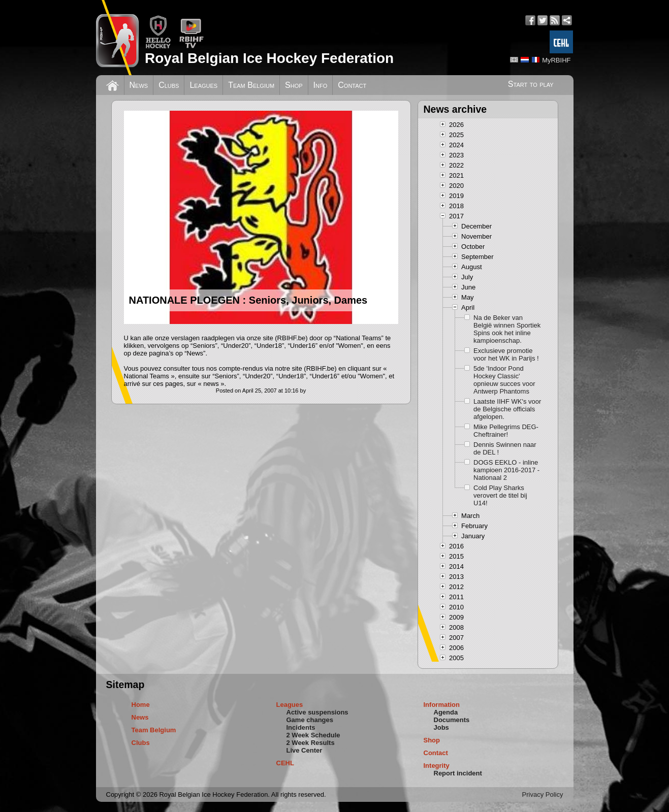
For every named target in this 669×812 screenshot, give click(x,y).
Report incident (458, 773)
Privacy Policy (543, 794)
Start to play (531, 84)
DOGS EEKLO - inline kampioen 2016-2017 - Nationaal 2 (506, 470)
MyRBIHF (556, 60)
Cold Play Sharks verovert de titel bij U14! (500, 495)
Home (141, 705)
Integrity (437, 766)
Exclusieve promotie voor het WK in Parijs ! (506, 354)
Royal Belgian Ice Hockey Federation (269, 58)
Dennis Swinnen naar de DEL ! (505, 448)
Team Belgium (251, 85)
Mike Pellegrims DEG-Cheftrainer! (506, 431)
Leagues (203, 85)
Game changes (310, 720)
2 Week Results (311, 743)
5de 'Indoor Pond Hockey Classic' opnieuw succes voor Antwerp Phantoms (504, 380)
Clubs (169, 85)
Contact (352, 85)
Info (321, 85)
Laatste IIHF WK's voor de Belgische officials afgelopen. (507, 409)
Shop (294, 85)
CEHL (285, 763)
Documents (452, 720)
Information (442, 705)
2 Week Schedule (313, 735)
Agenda (446, 712)
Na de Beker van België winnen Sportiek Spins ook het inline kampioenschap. (507, 329)
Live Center (305, 750)
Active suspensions (317, 712)
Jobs (441, 727)
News (139, 85)
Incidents (301, 727)
